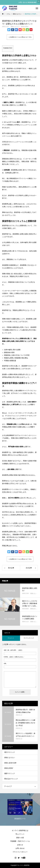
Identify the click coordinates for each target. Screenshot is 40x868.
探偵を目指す (25, 27)
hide (11, 48)
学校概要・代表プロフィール (20, 841)
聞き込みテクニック (11, 779)
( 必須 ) (13, 650)
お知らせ (20, 845)
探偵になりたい (15, 27)
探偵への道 (20, 838)
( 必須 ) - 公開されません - (14, 657)
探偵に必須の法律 (10, 763)
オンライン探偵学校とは (20, 830)
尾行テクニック (10, 752)
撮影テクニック (10, 773)
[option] (20, 810)
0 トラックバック (29, 638)
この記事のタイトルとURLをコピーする (20, 37)
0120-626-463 (32, 2)
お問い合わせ (20, 848)
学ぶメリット (20, 834)
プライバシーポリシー (20, 852)
